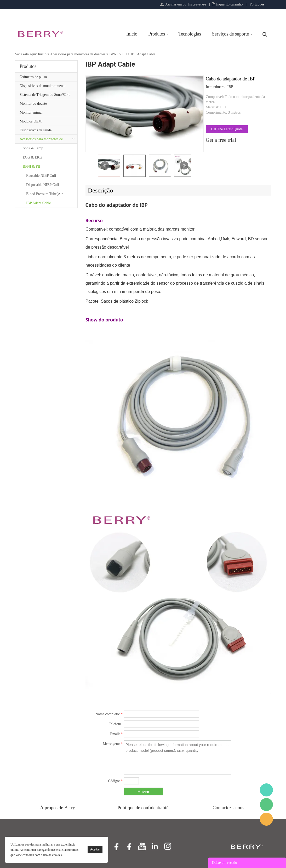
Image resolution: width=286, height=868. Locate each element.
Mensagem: (113, 744)
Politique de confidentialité (143, 808)
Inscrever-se (197, 4)
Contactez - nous (228, 808)
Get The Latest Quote (227, 129)
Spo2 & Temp (33, 148)
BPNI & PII (118, 54)
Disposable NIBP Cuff (43, 185)
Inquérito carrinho (229, 4)
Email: (116, 734)
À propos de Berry (58, 808)
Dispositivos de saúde (36, 130)
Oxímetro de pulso (33, 77)
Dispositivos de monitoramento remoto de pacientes (43, 87)
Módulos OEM (31, 121)
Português (257, 4)
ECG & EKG (33, 157)
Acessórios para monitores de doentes (78, 54)
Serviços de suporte (230, 34)
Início (132, 34)
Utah (225, 239)
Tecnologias (190, 34)
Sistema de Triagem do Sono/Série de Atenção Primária (45, 96)
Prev (105, 166)
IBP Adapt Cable (143, 54)
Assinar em (173, 4)
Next (184, 166)
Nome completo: (109, 714)
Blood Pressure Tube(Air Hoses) (44, 195)
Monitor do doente (33, 104)
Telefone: (116, 724)
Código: (115, 781)
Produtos (157, 34)
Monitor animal (31, 112)
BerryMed (266, 790)
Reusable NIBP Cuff (41, 176)
